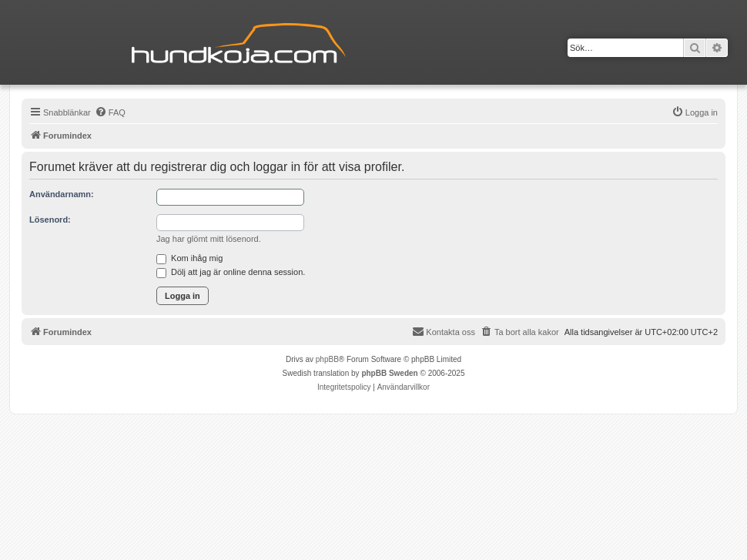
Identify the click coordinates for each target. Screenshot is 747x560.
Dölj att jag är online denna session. (231, 272)
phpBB (327, 359)
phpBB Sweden (389, 373)
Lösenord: (50, 220)
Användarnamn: (62, 194)
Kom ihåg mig (189, 258)
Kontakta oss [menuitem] (444, 331)
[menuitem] (110, 112)
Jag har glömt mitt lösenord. (209, 239)
